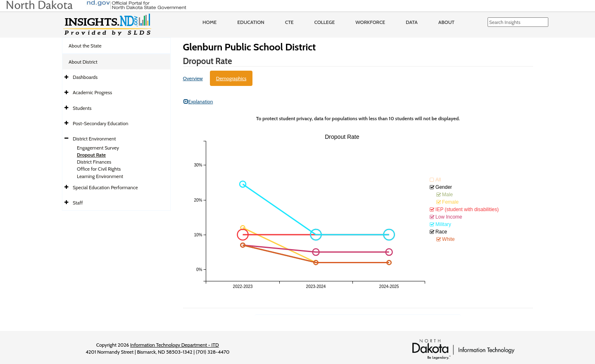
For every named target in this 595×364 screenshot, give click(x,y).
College (324, 22)
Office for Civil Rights (99, 169)
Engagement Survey (98, 148)
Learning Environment (100, 176)
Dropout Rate (91, 155)
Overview (193, 78)
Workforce (370, 22)
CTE (289, 22)
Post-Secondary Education (100, 123)
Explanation (198, 101)
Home (209, 22)
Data (412, 22)
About (446, 22)
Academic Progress (92, 92)
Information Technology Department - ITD (175, 345)
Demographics (231, 78)
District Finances (94, 162)
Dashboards (85, 77)
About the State (85, 46)
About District (83, 62)
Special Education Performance (105, 187)
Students (82, 108)
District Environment (94, 139)
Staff (78, 203)
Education (251, 22)
